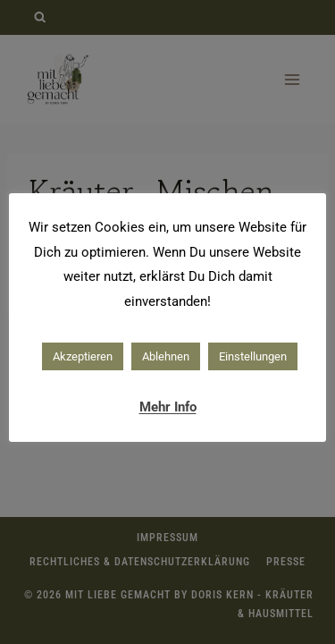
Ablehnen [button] (166, 356)
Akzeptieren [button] (83, 356)
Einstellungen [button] (253, 356)
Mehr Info (168, 407)
